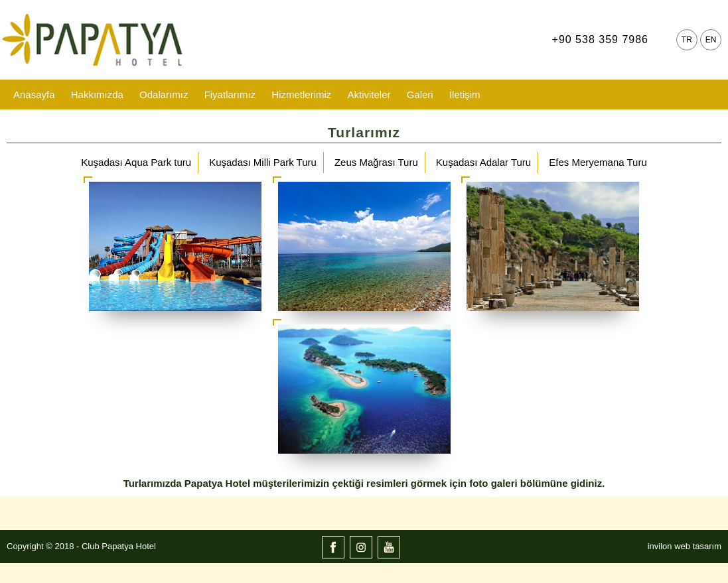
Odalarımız (164, 95)
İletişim (465, 95)
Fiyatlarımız (230, 95)
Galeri (420, 95)
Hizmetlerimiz (301, 95)
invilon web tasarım (685, 546)
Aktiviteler (369, 95)
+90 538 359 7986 (600, 39)
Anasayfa (34, 95)
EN (711, 40)
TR (687, 40)
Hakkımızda (97, 95)
